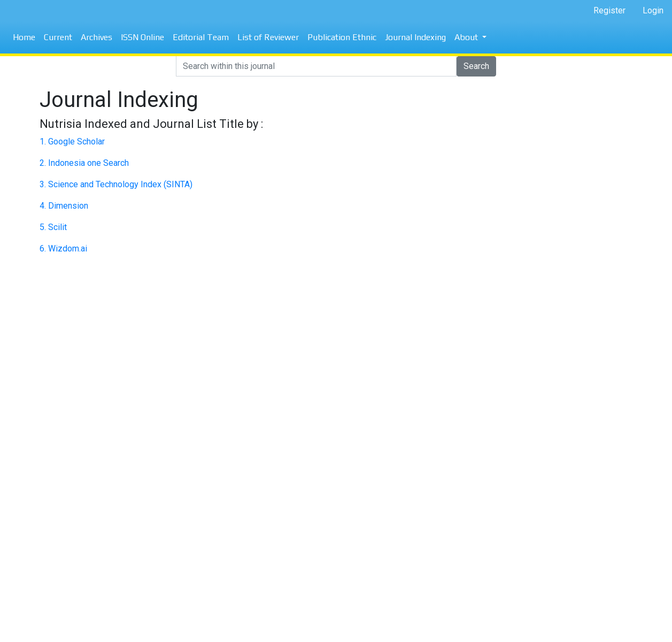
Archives (96, 37)
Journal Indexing (415, 37)
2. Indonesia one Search (84, 163)
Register (609, 10)
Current (58, 37)
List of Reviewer (268, 37)
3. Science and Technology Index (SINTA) (116, 184)
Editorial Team (201, 37)
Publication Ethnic (342, 37)
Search (476, 66)
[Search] (316, 66)
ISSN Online (142, 37)
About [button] (467, 37)
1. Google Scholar (72, 142)
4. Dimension (64, 206)
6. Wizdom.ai (63, 249)
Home (24, 37)
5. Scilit (53, 227)
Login (653, 10)
